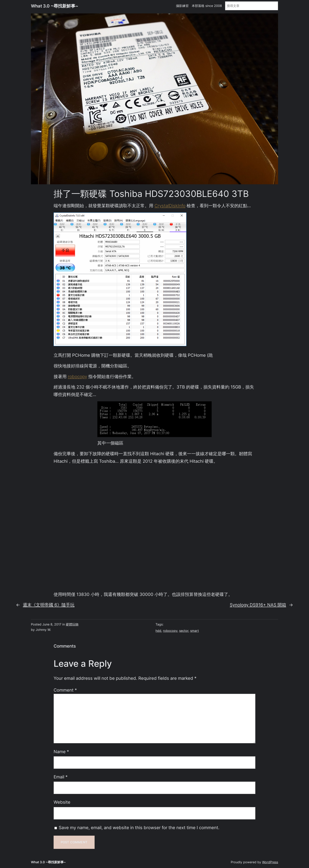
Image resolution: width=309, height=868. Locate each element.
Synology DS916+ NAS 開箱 (258, 605)
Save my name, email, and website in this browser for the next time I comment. (139, 827)
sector (184, 631)
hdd (158, 631)
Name (61, 751)
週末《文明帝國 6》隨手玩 (49, 605)
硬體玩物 (72, 624)
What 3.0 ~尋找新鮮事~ (55, 6)
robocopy (77, 376)
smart (195, 631)
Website (62, 802)
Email (61, 777)
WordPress (270, 862)
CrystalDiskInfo (170, 206)
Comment (65, 690)
